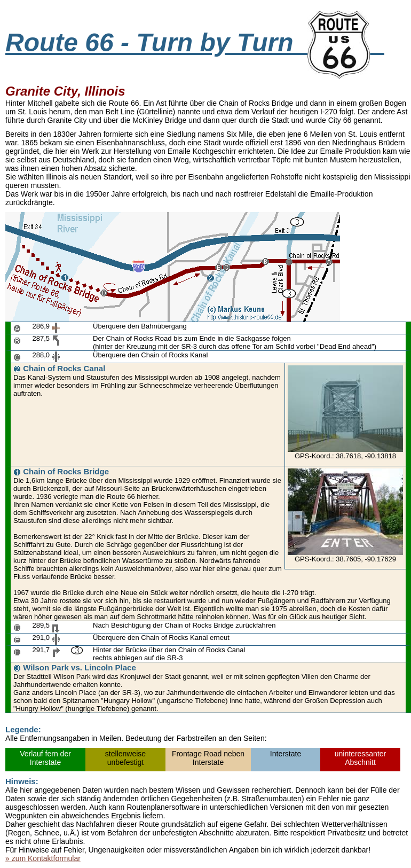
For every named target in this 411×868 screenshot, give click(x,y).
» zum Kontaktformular (43, 858)
